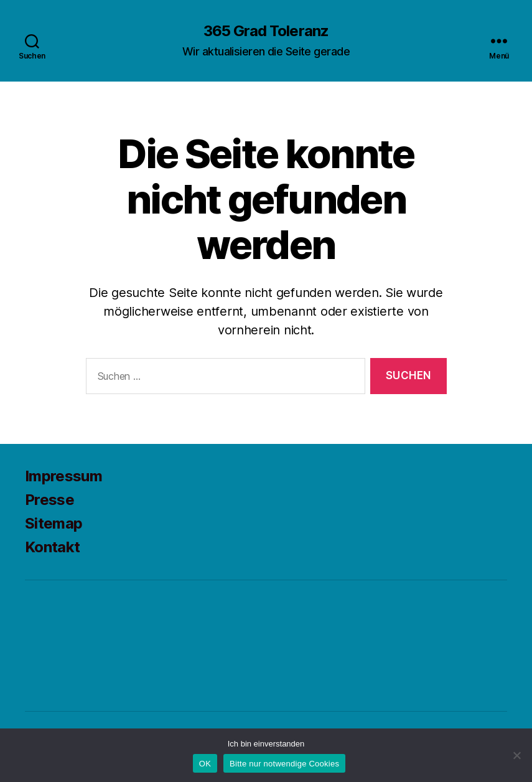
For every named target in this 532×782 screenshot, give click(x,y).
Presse (49, 500)
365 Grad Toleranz (266, 31)
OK (205, 764)
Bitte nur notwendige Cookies (284, 764)
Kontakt (52, 547)
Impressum (63, 476)
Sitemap (54, 523)
